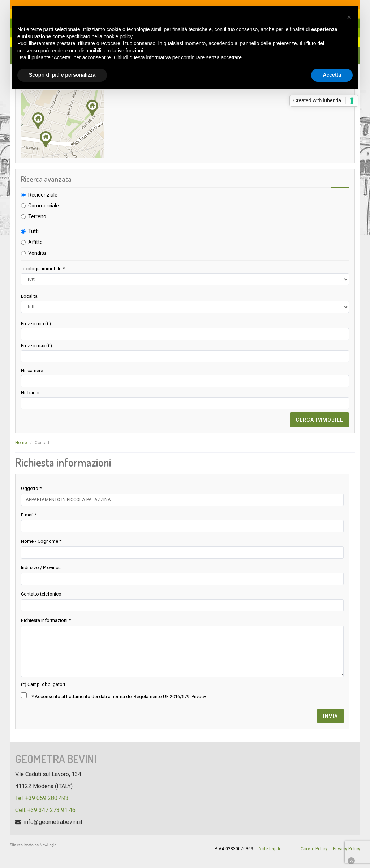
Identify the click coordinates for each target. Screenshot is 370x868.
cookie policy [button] (118, 36)
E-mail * (29, 515)
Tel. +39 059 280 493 (42, 798)
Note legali (269, 849)
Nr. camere (32, 371)
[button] (349, 17)
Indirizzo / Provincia (41, 568)
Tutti (33, 231)
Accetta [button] (332, 75)
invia (330, 716)
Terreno (37, 216)
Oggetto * (31, 488)
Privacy (199, 697)
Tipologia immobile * (43, 269)
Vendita (37, 253)
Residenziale (43, 195)
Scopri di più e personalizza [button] (62, 75)
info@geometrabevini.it (53, 822)
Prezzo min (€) (36, 324)
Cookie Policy (314, 849)
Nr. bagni (30, 393)
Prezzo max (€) (36, 346)
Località (29, 296)
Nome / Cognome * (41, 541)
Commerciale (44, 206)
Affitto (35, 242)
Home (21, 443)
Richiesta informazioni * (46, 620)
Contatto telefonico (41, 594)
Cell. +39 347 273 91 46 (45, 810)
